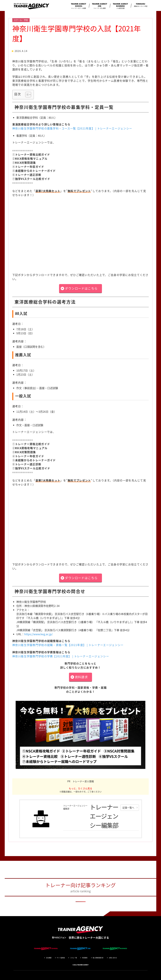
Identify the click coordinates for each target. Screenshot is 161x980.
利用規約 (85, 958)
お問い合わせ (113, 958)
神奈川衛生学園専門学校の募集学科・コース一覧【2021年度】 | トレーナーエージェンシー (72, 128)
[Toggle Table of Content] (26, 95)
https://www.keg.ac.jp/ (38, 634)
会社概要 (49, 958)
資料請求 (81, 677)
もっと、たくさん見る (80, 788)
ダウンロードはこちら (81, 288)
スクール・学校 (21, 20)
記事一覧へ (128, 808)
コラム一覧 (74, 958)
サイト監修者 (61, 958)
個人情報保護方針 (98, 958)
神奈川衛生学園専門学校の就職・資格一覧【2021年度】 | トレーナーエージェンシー (68, 645)
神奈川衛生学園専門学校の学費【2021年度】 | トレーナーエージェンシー (61, 656)
